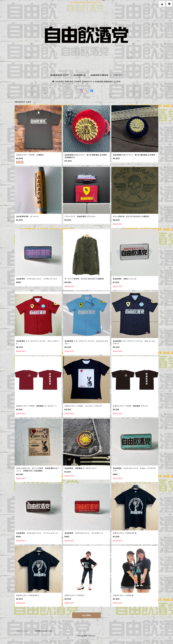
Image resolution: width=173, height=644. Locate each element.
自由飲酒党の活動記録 (99, 75)
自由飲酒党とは (80, 75)
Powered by (86, 640)
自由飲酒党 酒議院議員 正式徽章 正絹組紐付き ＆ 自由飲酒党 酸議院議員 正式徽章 (86, 82)
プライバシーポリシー (24, 631)
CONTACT (118, 75)
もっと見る (86, 615)
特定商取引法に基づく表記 (44, 631)
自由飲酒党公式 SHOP (60, 75)
